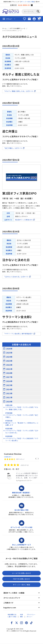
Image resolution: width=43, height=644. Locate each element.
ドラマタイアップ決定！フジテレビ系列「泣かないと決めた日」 (22, 431)
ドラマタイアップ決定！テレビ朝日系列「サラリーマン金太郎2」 (22, 438)
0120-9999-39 (24, 5)
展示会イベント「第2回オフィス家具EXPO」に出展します (22, 423)
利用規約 (21, 616)
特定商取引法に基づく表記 (12, 616)
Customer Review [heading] (13, 454)
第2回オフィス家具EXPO (24, 220)
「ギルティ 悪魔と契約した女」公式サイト (19, 91)
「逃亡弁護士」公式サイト (13, 148)
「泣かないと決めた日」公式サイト (16, 277)
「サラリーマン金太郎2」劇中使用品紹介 (18, 334)
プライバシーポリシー (31, 616)
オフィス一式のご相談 (28, 2)
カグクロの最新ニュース (17, 28)
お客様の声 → (8, 457)
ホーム (4, 28)
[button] (36, 459)
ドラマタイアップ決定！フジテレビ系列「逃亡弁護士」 (22, 415)
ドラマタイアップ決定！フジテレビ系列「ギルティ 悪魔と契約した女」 (22, 407)
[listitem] (21, 473)
